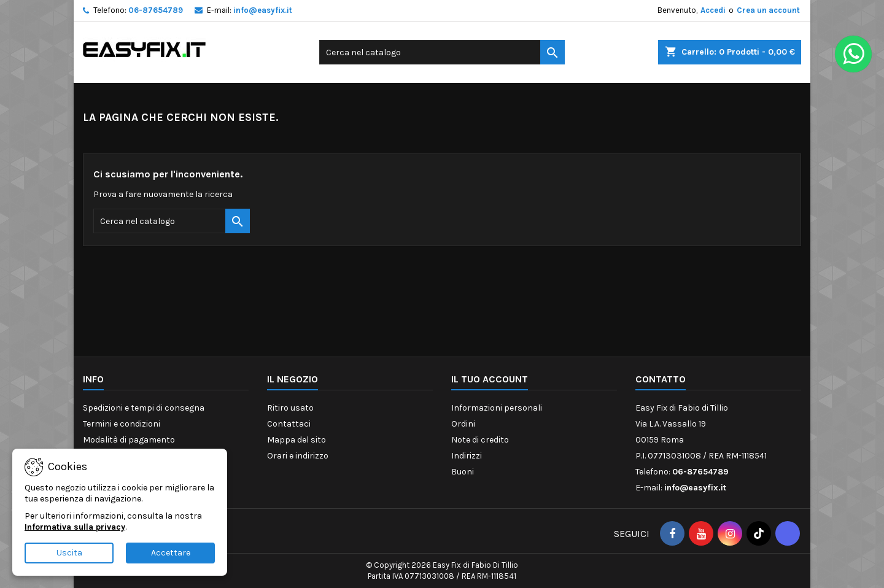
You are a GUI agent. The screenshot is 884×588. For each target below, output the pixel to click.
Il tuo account (490, 379)
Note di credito (480, 440)
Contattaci (289, 424)
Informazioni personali (497, 408)
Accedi (713, 10)
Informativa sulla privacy (75, 527)
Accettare (171, 553)
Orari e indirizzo (298, 456)
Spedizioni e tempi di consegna (144, 408)
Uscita (69, 553)
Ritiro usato (290, 408)
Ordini (463, 424)
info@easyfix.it (263, 10)
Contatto (661, 379)
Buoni (463, 472)
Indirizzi (467, 456)
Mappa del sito (297, 440)
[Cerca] (442, 52)
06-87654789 (156, 10)
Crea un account (768, 10)
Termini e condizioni (122, 424)
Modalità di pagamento (129, 440)
